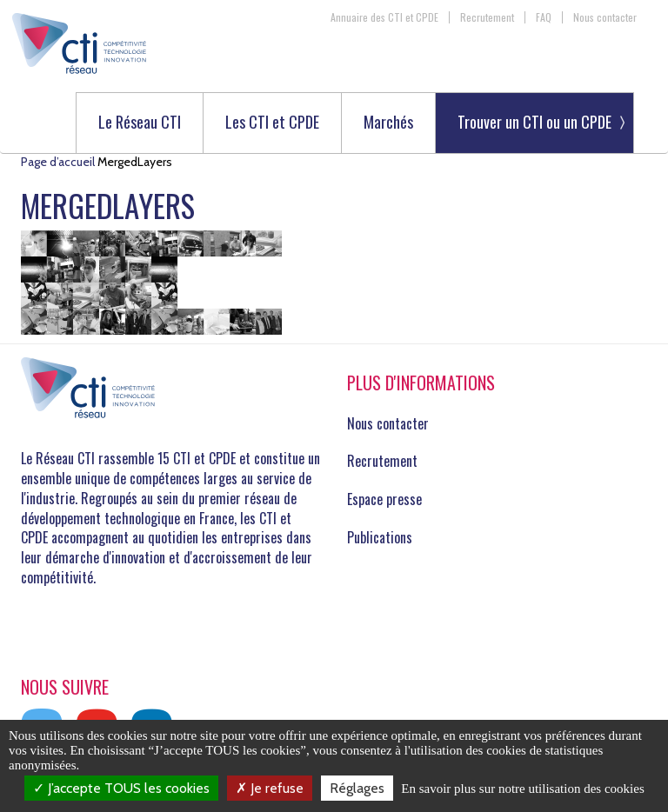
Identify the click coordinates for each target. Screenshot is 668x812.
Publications (380, 537)
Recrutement (487, 17)
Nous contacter (605, 17)
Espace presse (384, 499)
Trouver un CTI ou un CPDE (534, 122)
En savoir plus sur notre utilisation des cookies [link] (523, 789)
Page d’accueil (58, 162)
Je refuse (270, 788)
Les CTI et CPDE (272, 123)
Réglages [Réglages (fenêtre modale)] (357, 788)
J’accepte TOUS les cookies (121, 788)
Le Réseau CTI (140, 123)
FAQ (544, 17)
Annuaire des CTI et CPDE (384, 17)
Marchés (388, 123)
